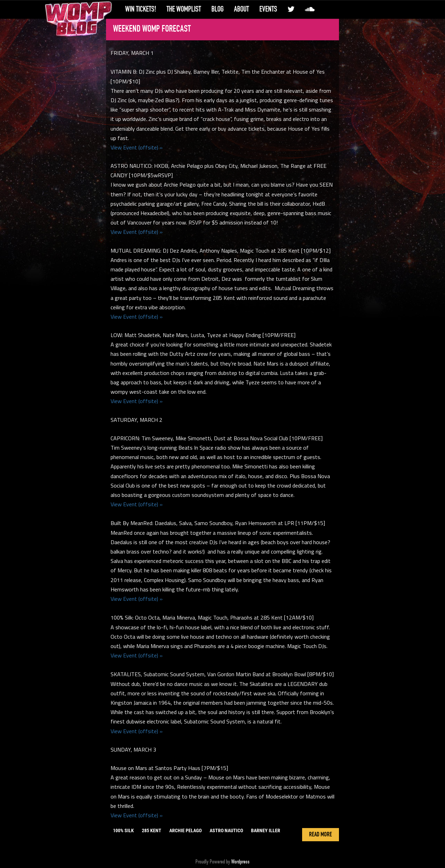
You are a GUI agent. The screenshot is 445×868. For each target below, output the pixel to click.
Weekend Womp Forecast (152, 29)
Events (268, 9)
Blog (217, 9)
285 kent (152, 830)
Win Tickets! (141, 9)
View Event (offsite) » (137, 147)
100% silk (123, 830)
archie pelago (185, 830)
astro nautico (226, 830)
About (241, 9)
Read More (321, 835)
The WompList (184, 9)
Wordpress (240, 862)
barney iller (266, 830)
